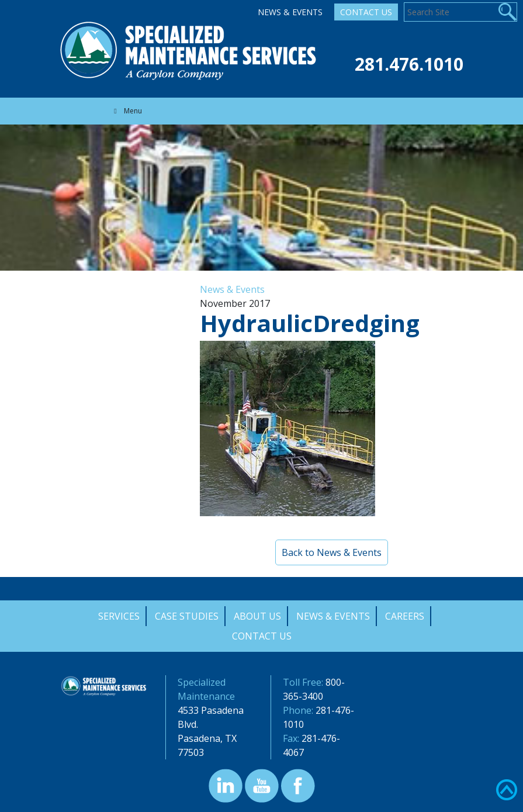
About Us (257, 616)
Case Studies (187, 616)
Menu (127, 111)
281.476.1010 (409, 64)
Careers (405, 616)
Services (119, 616)
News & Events (290, 12)
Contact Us (366, 12)
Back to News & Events (332, 552)
